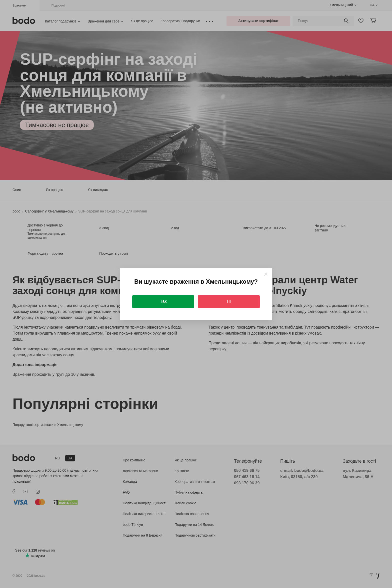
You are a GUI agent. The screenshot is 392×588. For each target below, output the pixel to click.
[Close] (266, 274)
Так (163, 301)
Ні (229, 301)
